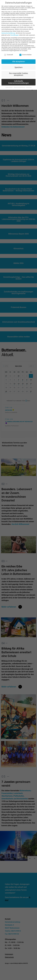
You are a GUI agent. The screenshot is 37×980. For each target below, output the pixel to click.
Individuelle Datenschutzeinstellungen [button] (19, 82)
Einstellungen (15, 35)
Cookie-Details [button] (9, 87)
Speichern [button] (19, 67)
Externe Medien (26, 55)
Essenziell (8, 55)
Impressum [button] (29, 87)
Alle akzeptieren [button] (19, 62)
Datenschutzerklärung (8, 33)
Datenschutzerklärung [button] (19, 87)
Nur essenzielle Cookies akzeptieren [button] (19, 74)
